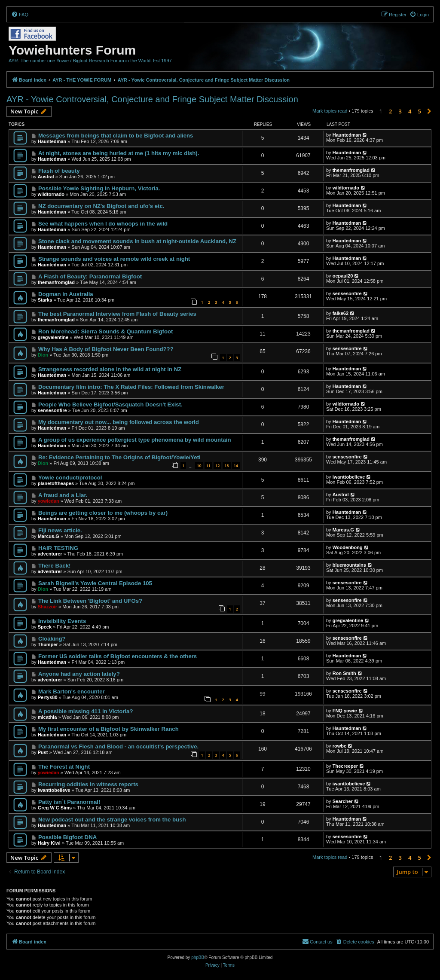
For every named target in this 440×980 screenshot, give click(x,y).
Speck (45, 627)
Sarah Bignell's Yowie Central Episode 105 (95, 583)
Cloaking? (52, 639)
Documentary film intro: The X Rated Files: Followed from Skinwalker (131, 387)
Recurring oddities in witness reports (88, 784)
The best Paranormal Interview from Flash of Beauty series (117, 314)
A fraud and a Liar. (63, 495)
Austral (46, 177)
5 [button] (420, 111)
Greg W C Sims (55, 808)
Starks (45, 300)
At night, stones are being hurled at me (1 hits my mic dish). (119, 153)
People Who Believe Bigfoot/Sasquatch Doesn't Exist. (110, 405)
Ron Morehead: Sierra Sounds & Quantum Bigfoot (106, 331)
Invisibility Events (62, 621)
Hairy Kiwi (49, 843)
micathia (47, 717)
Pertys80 (48, 697)
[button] (429, 111)
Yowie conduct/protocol (70, 478)
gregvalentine (53, 337)
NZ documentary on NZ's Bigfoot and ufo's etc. (101, 206)
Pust (43, 752)
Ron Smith (344, 673)
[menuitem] (20, 15)
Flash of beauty (59, 171)
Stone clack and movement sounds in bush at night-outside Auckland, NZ (137, 241)
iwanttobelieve (349, 477)
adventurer (50, 554)
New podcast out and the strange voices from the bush (112, 820)
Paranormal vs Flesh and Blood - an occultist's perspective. (118, 746)
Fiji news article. (60, 530)
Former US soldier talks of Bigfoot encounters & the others (118, 656)
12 (217, 466)
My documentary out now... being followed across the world (119, 422)
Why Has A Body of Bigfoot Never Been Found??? (106, 349)
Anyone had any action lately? (79, 674)
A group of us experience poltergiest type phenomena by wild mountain (135, 440)
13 (226, 466)
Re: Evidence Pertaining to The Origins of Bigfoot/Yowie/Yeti (119, 457)
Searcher (343, 801)
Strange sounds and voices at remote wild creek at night (114, 259)
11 (208, 466)
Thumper (48, 644)
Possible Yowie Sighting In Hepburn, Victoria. (99, 188)
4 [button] (410, 111)
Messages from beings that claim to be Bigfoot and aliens (116, 136)
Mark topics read (330, 111)
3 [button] (400, 111)
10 (199, 466)
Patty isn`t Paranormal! (69, 802)
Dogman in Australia (66, 294)
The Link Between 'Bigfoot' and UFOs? (90, 601)
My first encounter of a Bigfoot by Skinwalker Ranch (108, 729)
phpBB (198, 957)
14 (236, 466)
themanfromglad (351, 170)
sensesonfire (347, 293)
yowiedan (49, 501)
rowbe (339, 746)
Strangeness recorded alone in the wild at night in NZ (110, 369)
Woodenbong (348, 547)
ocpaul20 (343, 276)
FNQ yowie (345, 711)
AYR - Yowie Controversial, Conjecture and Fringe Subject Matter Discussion (152, 99)
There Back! (55, 566)
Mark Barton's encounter (72, 691)
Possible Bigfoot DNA (67, 837)
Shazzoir (47, 607)
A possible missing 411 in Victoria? (86, 711)
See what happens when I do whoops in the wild (103, 224)
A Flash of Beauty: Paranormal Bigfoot (90, 276)
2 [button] (390, 111)
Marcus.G (49, 536)
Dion (43, 355)
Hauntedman (52, 141)
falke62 (341, 313)
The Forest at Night (64, 767)
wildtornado (51, 194)
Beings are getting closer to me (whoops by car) (103, 513)
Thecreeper (345, 766)
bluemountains (349, 565)
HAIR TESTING (58, 548)
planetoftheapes (56, 483)
